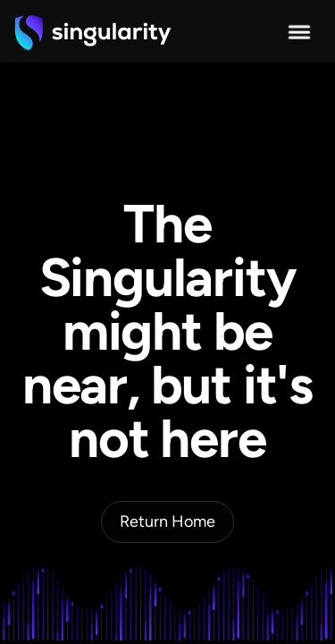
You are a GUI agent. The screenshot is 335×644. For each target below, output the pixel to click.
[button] (299, 32)
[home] (93, 32)
